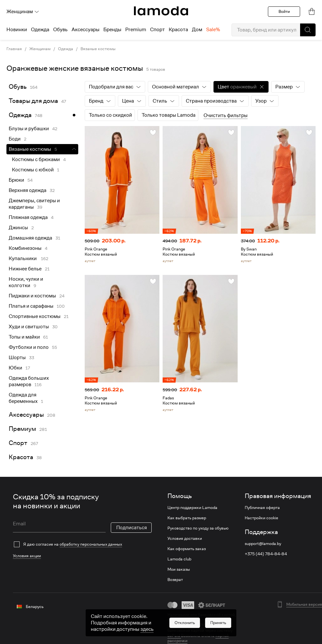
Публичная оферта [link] (262, 508)
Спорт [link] (18, 443)
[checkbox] (82, 544)
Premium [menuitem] (136, 30)
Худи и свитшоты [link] (29, 327)
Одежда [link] (66, 49)
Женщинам (23, 12)
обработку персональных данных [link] (91, 544)
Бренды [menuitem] (112, 30)
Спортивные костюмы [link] (35, 316)
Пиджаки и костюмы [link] (32, 296)
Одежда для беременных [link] (23, 398)
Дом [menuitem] (197, 30)
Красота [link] (21, 457)
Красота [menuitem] (178, 30)
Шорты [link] (17, 358)
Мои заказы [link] (179, 569)
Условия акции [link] (27, 556)
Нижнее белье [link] (25, 269)
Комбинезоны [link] (25, 248)
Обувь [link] (18, 87)
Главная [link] (14, 49)
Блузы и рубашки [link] (29, 129)
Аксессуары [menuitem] (85, 30)
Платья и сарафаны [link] (31, 306)
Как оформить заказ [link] (187, 549)
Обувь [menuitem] (60, 30)
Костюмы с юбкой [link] (33, 170)
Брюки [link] (16, 180)
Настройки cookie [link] (261, 518)
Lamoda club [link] (179, 559)
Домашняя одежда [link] (30, 238)
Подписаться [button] (132, 528)
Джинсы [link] (18, 228)
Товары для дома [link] (33, 101)
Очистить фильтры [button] (226, 115)
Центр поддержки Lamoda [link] (192, 508)
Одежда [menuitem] (40, 30)
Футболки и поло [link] (29, 347)
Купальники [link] (23, 259)
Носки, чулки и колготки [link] (26, 282)
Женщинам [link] (40, 49)
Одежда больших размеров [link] (29, 381)
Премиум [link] (22, 429)
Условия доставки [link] (185, 539)
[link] (161, 11)
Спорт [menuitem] (157, 30)
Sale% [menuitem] (213, 30)
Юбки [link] (15, 368)
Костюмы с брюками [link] (36, 159)
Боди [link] (15, 139)
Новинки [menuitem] (17, 30)
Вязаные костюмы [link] (98, 49)
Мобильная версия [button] (304, 604)
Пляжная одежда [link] (28, 217)
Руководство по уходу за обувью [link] (198, 528)
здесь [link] (147, 629)
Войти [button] (284, 11)
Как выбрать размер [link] (187, 518)
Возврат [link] (175, 580)
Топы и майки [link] (24, 337)
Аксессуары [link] (26, 415)
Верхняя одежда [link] (28, 190)
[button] (308, 30)
